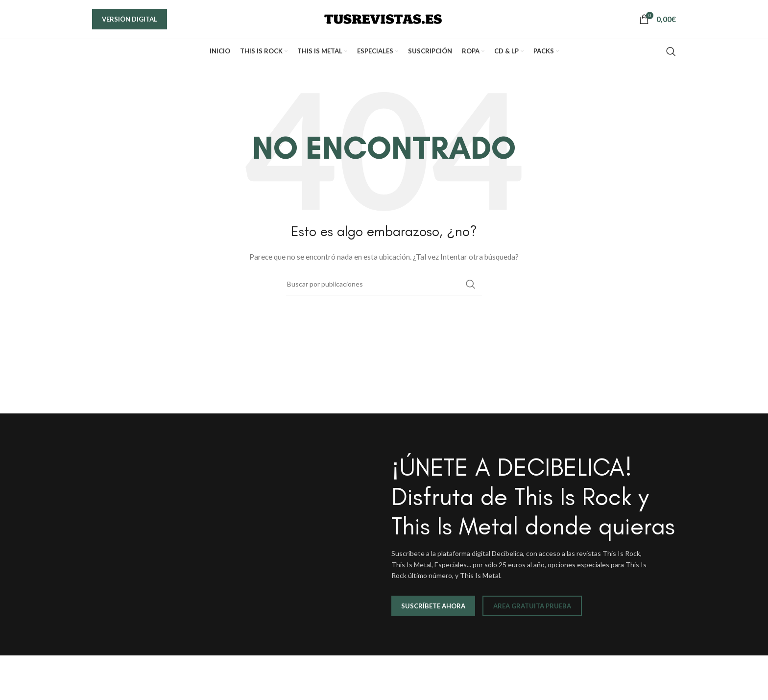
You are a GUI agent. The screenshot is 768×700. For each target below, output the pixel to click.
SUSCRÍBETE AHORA (433, 618)
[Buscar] (671, 64)
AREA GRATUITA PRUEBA (532, 618)
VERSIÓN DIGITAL (130, 25)
